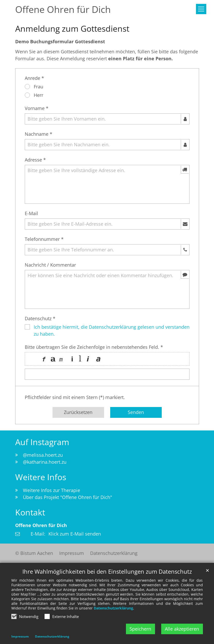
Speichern (140, 629)
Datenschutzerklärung (113, 608)
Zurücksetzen (78, 412)
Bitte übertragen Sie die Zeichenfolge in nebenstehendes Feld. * (94, 347)
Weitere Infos (41, 477)
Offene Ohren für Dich (41, 525)
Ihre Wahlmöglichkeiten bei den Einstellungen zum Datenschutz (107, 572)
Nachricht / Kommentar (50, 265)
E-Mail (31, 213)
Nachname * (38, 134)
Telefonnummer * (44, 239)
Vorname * (37, 108)
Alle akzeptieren (182, 629)
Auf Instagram (42, 442)
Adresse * (35, 160)
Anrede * (34, 78)
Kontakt (30, 512)
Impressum (20, 637)
